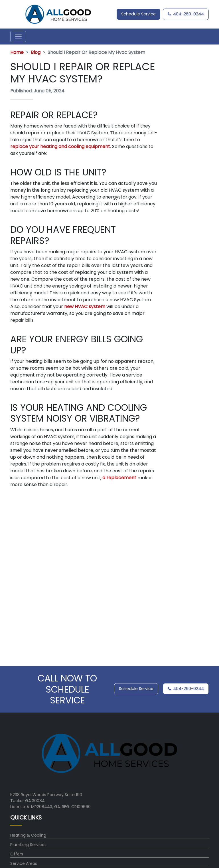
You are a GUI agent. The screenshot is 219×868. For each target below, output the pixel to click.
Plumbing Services (28, 845)
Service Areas (24, 863)
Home (17, 52)
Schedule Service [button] (138, 14)
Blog (36, 52)
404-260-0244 (186, 14)
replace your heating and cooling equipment (60, 146)
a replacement (119, 478)
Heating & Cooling (28, 835)
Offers (17, 854)
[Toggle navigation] (18, 37)
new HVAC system (85, 306)
